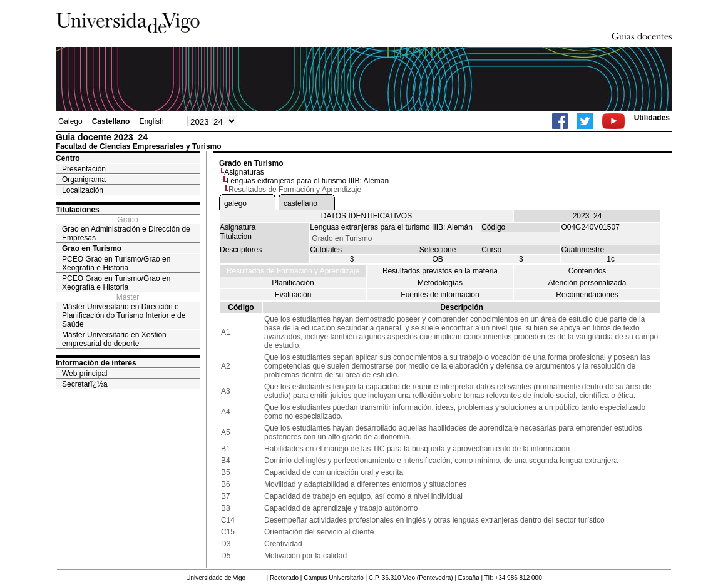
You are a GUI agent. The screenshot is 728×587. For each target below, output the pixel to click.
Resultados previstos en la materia (440, 271)
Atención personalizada (587, 283)
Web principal (85, 374)
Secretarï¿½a (85, 384)
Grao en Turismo (92, 248)
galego (235, 203)
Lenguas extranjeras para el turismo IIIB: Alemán (308, 181)
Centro (68, 158)
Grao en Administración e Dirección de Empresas (126, 233)
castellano (300, 203)
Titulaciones (78, 210)
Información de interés (96, 363)
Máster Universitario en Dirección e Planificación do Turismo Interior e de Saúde (124, 315)
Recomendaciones (587, 295)
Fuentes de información (440, 295)
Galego (70, 121)
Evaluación (293, 295)
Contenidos (587, 271)
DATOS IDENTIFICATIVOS (367, 216)
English (151, 121)
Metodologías (440, 283)
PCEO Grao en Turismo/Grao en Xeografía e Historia (116, 263)
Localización (83, 190)
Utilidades (652, 118)
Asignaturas (244, 172)
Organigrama (84, 180)
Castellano (111, 121)
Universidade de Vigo (216, 578)
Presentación (84, 169)
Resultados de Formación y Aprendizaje (293, 271)
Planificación (293, 283)
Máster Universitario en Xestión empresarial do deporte (114, 339)
